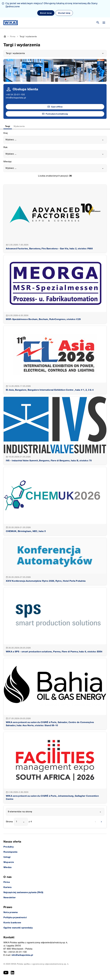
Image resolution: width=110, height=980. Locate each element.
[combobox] (55, 140)
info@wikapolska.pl (16, 98)
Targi (8, 126)
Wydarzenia (19, 126)
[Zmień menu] (104, 23)
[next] (101, 822)
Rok (6, 147)
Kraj (6, 133)
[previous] (95, 822)
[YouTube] (6, 973)
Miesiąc (8, 162)
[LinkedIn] (13, 973)
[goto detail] (55, 219)
